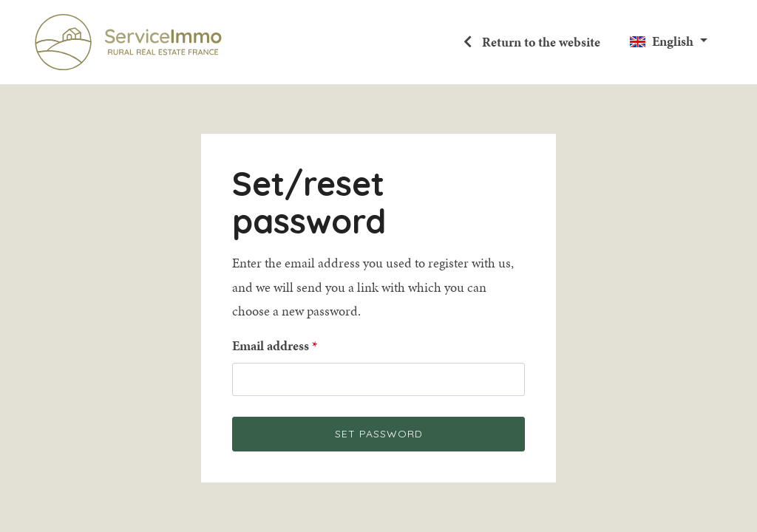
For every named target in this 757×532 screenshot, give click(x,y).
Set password (379, 434)
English (673, 41)
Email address (271, 346)
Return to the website (540, 42)
